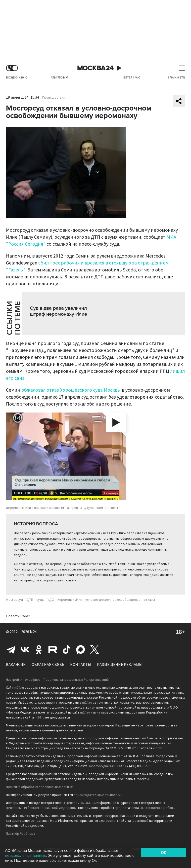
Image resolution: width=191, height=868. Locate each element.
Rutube (53, 649)
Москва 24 (95, 68)
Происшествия (54, 98)
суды (40, 600)
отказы (149, 600)
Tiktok (67, 649)
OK (164, 853)
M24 (33, 632)
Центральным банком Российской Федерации (41, 808)
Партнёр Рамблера (21, 834)
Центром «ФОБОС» (80, 803)
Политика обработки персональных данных (39, 787)
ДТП (30, 600)
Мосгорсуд (15, 600)
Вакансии (16, 665)
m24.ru (19, 688)
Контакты (81, 665)
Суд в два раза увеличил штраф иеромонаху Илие (58, 311)
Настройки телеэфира (23, 680)
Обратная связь (48, 665)
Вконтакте (25, 649)
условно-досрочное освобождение (113, 600)
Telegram (11, 649)
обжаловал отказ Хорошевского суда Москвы (71, 390)
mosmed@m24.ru (102, 766)
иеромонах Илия (70, 600)
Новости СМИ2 (18, 616)
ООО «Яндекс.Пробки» (157, 808)
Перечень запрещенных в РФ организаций (76, 680)
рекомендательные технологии (98, 795)
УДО (51, 600)
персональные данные (26, 856)
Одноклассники (39, 649)
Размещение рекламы (120, 665)
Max (81, 649)
